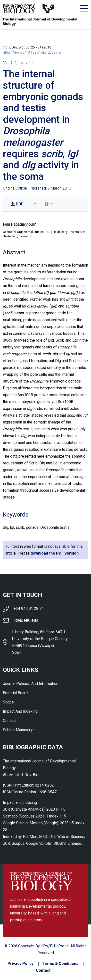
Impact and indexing (20, 711)
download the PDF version (55, 553)
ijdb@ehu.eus (26, 620)
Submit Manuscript (19, 730)
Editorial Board (15, 693)
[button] (34, 204)
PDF (17, 204)
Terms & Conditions (60, 964)
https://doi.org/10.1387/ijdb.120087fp (32, 52)
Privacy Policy (21, 964)
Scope (8, 702)
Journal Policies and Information (31, 684)
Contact (9, 721)
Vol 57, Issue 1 (18, 63)
